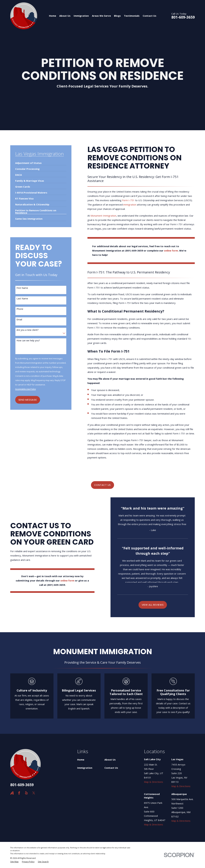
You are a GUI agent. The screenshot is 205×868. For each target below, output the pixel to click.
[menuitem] (28, 162)
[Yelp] (26, 793)
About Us (110, 760)
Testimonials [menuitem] (132, 16)
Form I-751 (128, 200)
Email (19, 320)
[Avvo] (12, 793)
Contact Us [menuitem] (150, 16)
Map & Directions (154, 782)
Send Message (28, 400)
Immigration (85, 768)
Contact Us (111, 768)
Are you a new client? (27, 330)
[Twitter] (34, 793)
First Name (22, 288)
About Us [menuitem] (65, 16)
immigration (130, 205)
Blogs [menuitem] (117, 16)
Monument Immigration (103, 216)
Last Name (22, 299)
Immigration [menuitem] (81, 16)
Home (81, 760)
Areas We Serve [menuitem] (101, 16)
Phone (20, 309)
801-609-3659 (183, 17)
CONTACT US (103, 485)
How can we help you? (28, 341)
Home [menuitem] (53, 16)
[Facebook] (19, 793)
